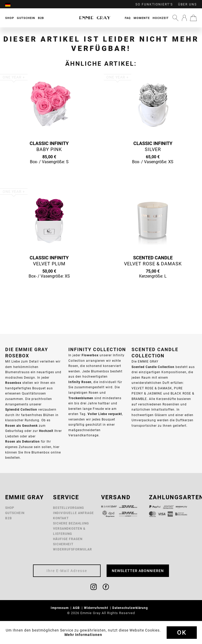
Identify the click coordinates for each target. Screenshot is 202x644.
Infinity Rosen (80, 382)
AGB (77, 608)
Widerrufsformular (73, 549)
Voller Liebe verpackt (105, 414)
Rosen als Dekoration (22, 441)
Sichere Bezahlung (71, 523)
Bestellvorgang (69, 508)
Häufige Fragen (68, 539)
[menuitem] (10, 4)
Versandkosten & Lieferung (69, 531)
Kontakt (61, 518)
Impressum (60, 608)
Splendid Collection (21, 409)
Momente (142, 18)
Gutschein (15, 513)
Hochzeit (161, 18)
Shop (10, 508)
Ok (182, 633)
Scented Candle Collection (153, 367)
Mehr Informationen (83, 635)
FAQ (128, 18)
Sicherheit (63, 544)
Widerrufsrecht (97, 608)
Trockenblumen (81, 398)
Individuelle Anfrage (73, 513)
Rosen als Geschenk (21, 426)
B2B (9, 518)
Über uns (187, 4)
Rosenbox (13, 383)
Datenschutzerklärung (131, 608)
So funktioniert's (154, 4)
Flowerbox (90, 355)
